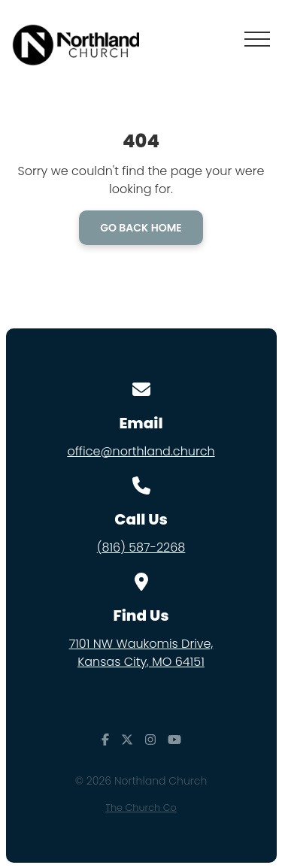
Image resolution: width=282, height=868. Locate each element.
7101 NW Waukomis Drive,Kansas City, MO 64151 (141, 653)
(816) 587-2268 (141, 547)
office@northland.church (141, 451)
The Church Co (141, 808)
